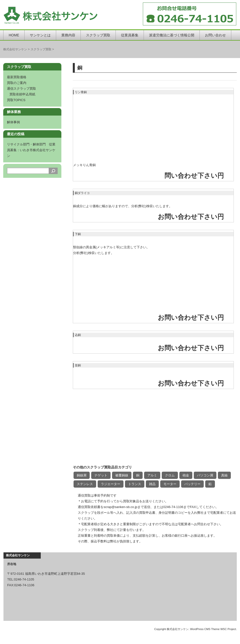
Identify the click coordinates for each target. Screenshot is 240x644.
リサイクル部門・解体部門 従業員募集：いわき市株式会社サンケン (31, 150)
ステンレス (85, 484)
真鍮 (224, 475)
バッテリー (192, 484)
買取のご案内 (17, 83)
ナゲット (101, 475)
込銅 (78, 335)
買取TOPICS (16, 100)
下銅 (78, 234)
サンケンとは (40, 35)
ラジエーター (111, 484)
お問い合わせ (215, 35)
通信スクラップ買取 (21, 89)
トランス (135, 484)
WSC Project (228, 629)
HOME (14, 35)
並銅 (78, 365)
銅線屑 (82, 475)
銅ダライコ (82, 193)
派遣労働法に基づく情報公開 (172, 35)
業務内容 (68, 35)
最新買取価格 (17, 77)
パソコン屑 (205, 475)
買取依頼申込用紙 (22, 94)
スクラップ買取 (98, 35)
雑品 (152, 484)
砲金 (186, 475)
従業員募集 (130, 35)
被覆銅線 (122, 475)
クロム (170, 475)
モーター (170, 484)
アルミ (152, 475)
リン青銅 (81, 92)
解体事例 (13, 122)
